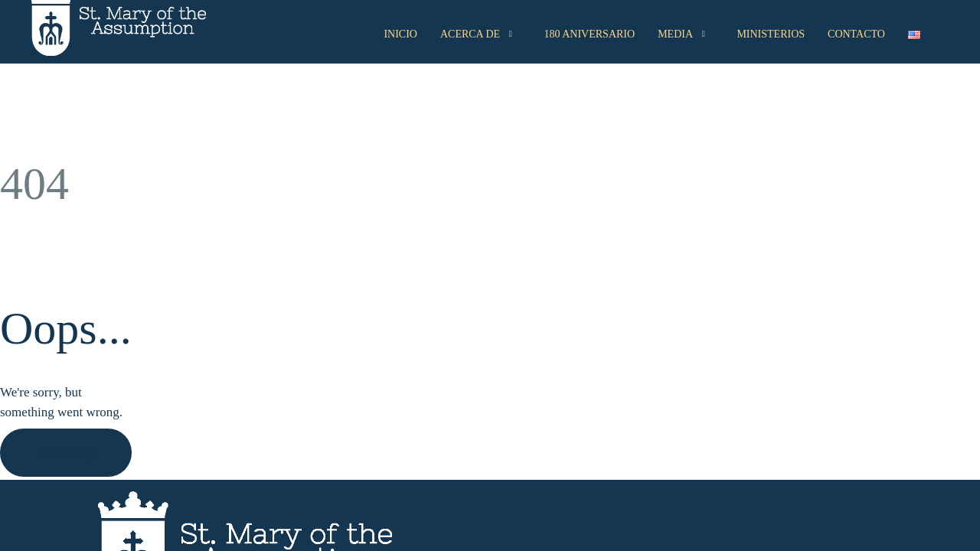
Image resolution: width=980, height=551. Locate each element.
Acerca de (479, 34)
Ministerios (771, 34)
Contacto (856, 34)
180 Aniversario (590, 34)
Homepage (66, 453)
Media (683, 34)
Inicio (400, 34)
